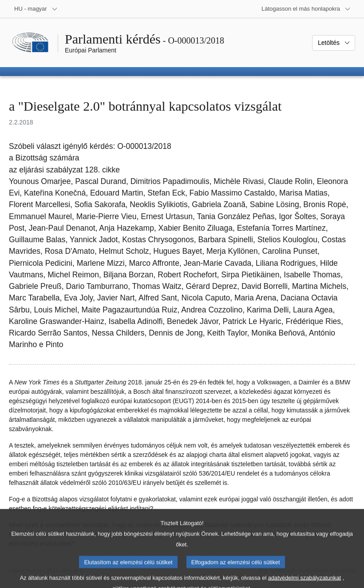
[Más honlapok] (306, 9)
